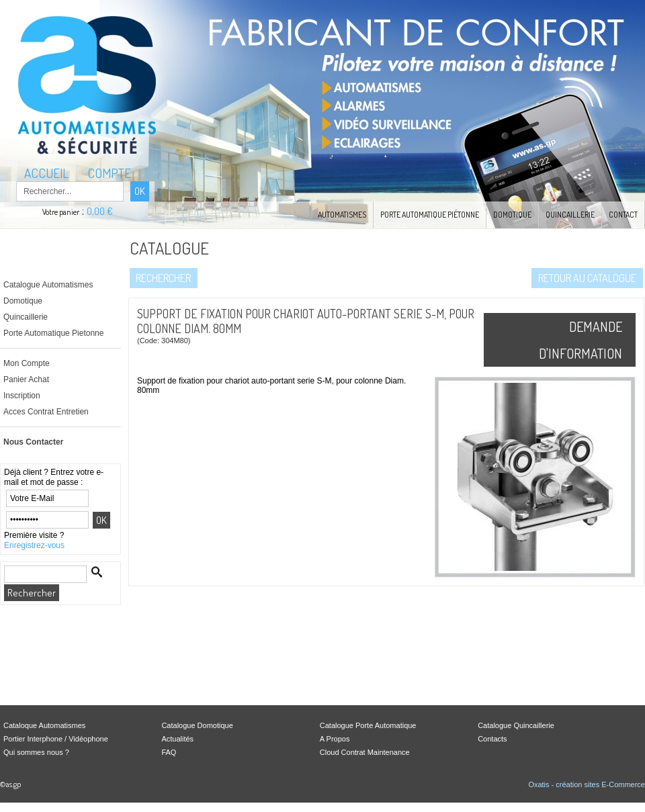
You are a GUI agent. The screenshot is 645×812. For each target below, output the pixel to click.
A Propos (335, 739)
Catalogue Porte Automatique (368, 725)
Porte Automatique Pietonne (53, 333)
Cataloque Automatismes (44, 725)
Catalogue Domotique (197, 725)
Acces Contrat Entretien (46, 412)
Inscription (22, 396)
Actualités (177, 739)
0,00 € (100, 211)
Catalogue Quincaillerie (516, 725)
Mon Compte (27, 363)
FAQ (169, 752)
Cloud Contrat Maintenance (365, 752)
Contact (623, 215)
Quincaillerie (570, 215)
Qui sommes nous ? (36, 752)
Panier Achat (26, 379)
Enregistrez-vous (34, 545)
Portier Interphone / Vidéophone (56, 739)
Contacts (492, 739)
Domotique (512, 215)
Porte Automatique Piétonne (430, 215)
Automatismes (342, 215)
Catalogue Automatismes (48, 285)
